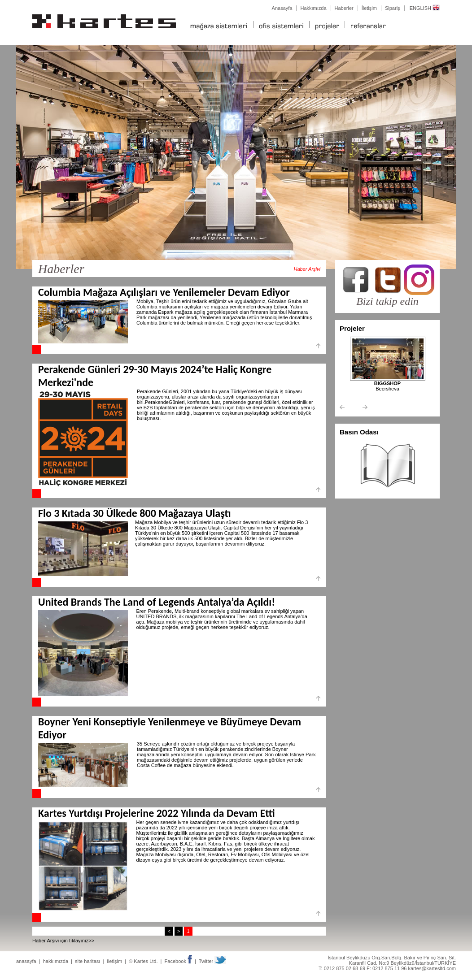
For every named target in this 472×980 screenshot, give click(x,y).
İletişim (369, 8)
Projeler (352, 328)
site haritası (87, 961)
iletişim (114, 961)
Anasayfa (282, 8)
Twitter (212, 961)
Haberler (344, 8)
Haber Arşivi (307, 269)
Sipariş (393, 8)
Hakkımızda (313, 8)
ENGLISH (425, 8)
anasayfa (26, 961)
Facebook (178, 961)
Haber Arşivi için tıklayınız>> (63, 941)
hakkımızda (56, 961)
